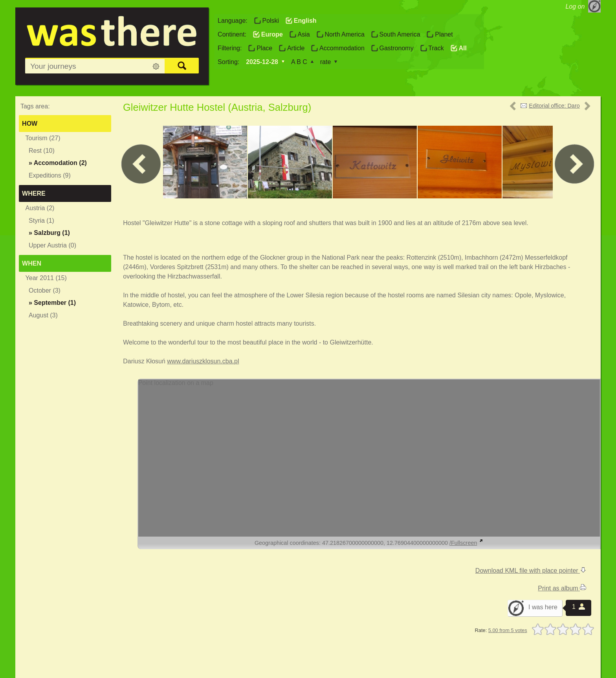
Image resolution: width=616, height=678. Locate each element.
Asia (304, 34)
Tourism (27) (43, 138)
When (32, 263)
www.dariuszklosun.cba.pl (203, 361)
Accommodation (342, 48)
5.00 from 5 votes (508, 630)
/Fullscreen (466, 543)
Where (34, 193)
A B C (299, 62)
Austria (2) (40, 208)
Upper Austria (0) (52, 245)
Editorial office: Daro (554, 106)
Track (436, 48)
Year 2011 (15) (46, 278)
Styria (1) (41, 221)
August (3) (43, 315)
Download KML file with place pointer (531, 571)
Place (264, 48)
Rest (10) (42, 151)
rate (326, 62)
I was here (543, 607)
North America (344, 34)
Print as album (562, 588)
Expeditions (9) (50, 175)
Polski (270, 21)
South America (400, 34)
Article (296, 48)
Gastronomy (396, 48)
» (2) (58, 163)
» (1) (49, 233)
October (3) (45, 290)
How (30, 124)
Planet (444, 34)
